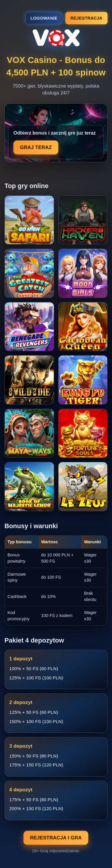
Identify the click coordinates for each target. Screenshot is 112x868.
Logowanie (44, 18)
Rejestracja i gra (56, 838)
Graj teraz (36, 147)
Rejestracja (87, 18)
